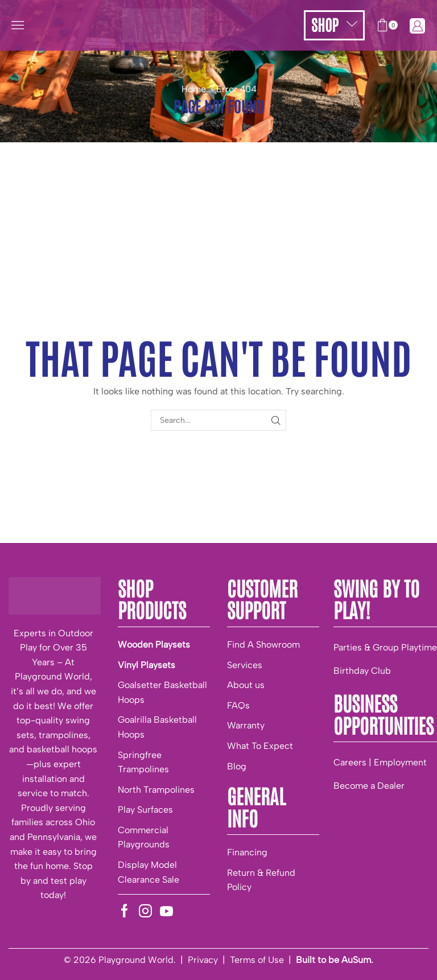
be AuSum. (351, 960)
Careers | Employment (380, 762)
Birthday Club (362, 671)
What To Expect (260, 746)
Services (245, 665)
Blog (237, 766)
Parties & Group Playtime (385, 647)
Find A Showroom (263, 645)
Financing (247, 852)
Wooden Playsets (154, 645)
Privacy (203, 960)
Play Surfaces (145, 810)
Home (194, 89)
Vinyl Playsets (147, 665)
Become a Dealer (369, 786)
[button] (18, 25)
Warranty (246, 725)
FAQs (238, 705)
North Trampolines (156, 790)
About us (246, 685)
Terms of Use (257, 960)
